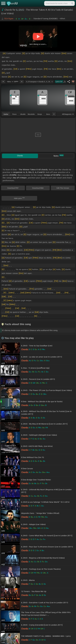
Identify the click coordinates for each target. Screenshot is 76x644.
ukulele (23, 114)
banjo (40, 114)
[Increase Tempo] (22, 82)
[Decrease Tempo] (3, 82)
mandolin (31, 114)
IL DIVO (20, 10)
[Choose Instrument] (54, 114)
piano (14, 114)
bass (48, 114)
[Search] (72, 3)
